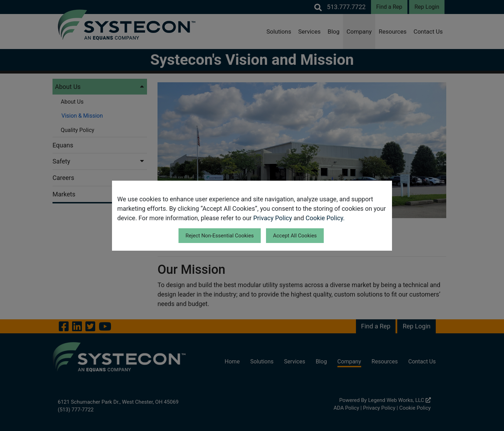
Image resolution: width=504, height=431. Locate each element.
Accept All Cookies (295, 236)
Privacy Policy (272, 218)
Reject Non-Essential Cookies (220, 236)
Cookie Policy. (325, 218)
